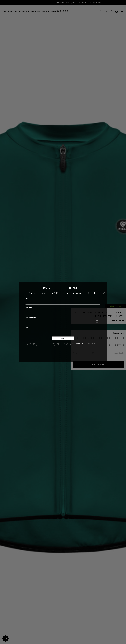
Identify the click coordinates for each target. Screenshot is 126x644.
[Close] (104, 293)
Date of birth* (31, 318)
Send (63, 338)
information (78, 343)
